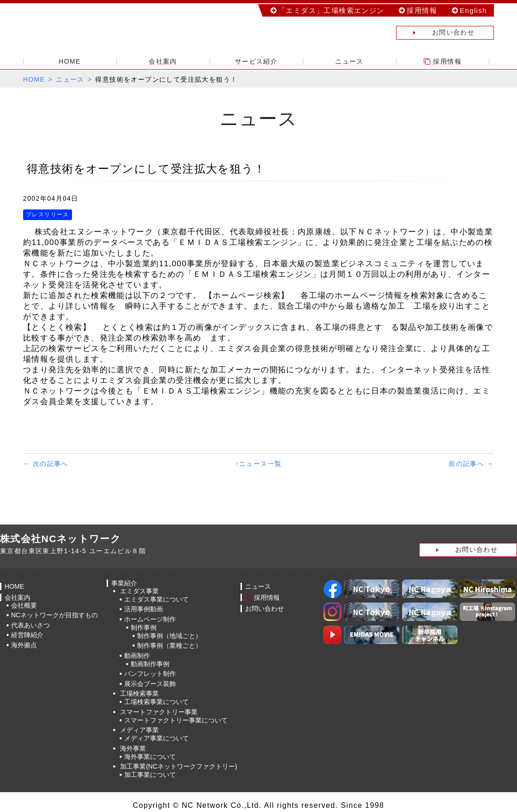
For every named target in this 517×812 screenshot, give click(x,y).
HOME (70, 61)
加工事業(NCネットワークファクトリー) (179, 766)
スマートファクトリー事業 (159, 712)
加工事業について (150, 775)
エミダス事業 (139, 591)
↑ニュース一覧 (259, 464)
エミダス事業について (156, 599)
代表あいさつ (30, 625)
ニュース (349, 61)
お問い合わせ (436, 33)
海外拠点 (24, 645)
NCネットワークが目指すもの (54, 615)
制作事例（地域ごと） (169, 636)
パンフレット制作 (150, 674)
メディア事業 (139, 730)
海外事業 (133, 748)
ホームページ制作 (150, 619)
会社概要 (24, 605)
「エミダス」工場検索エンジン (331, 10)
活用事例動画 (144, 609)
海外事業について (150, 757)
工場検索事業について (156, 702)
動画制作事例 (150, 664)
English (473, 10)
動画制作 (137, 656)
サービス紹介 (256, 61)
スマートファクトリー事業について (176, 720)
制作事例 (144, 627)
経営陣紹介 (27, 635)
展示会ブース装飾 (150, 684)
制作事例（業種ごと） (169, 645)
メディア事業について (156, 738)
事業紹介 (124, 583)
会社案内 (163, 61)
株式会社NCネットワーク (88, 30)
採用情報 (422, 10)
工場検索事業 (139, 693)
